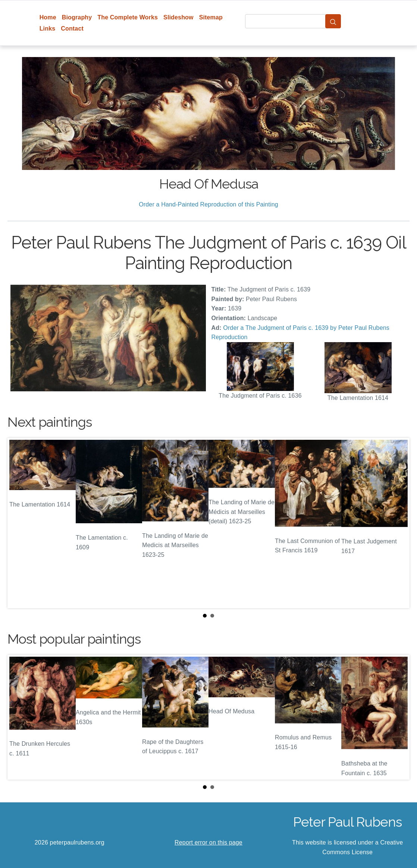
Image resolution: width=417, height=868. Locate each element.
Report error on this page (208, 842)
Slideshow (178, 17)
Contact (72, 29)
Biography (77, 17)
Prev (19, 523)
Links (48, 29)
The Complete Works (128, 17)
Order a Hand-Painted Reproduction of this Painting (208, 204)
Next (398, 523)
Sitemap (211, 17)
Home (48, 17)
